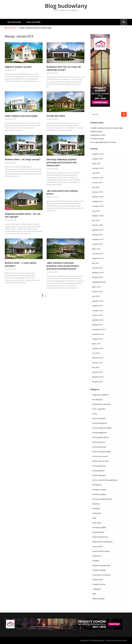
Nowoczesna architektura (102, 542)
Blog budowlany (66, 6)
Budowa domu (96, 131)
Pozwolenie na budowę (101, 575)
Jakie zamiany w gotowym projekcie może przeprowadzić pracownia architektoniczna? (63, 266)
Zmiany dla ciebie (56, 116)
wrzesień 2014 (98, 334)
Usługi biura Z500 (98, 135)
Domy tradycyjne (99, 475)
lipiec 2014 (96, 344)
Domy (95, 414)
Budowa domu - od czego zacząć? (23, 159)
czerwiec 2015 (98, 311)
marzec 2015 (97, 315)
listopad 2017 (98, 235)
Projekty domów (97, 139)
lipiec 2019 (96, 164)
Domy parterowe (99, 466)
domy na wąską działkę (101, 452)
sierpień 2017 (98, 244)
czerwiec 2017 (98, 254)
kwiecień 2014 (98, 358)
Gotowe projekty (99, 494)
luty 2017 (96, 263)
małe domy (97, 523)
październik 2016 (99, 282)
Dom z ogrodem (99, 409)
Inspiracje (96, 504)
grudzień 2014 (98, 320)
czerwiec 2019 (98, 168)
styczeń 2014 (98, 372)
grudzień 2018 (98, 197)
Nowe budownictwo (100, 537)
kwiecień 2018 (98, 216)
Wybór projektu (98, 599)
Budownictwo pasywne (101, 404)
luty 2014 (96, 367)
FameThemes (122, 640)
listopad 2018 (98, 201)
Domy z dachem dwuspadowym (105, 480)
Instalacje (96, 508)
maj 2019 (96, 173)
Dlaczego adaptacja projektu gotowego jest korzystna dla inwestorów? (62, 162)
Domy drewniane (99, 418)
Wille (94, 594)
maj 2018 (96, 211)
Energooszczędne (99, 490)
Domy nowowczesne (101, 461)
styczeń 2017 (98, 268)
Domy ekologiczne (100, 423)
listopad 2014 (98, 325)
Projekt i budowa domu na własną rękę (35, 28)
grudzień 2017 (98, 230)
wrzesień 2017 (98, 239)
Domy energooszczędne (102, 428)
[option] (73, 28)
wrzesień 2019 (98, 154)
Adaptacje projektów (100, 395)
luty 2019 (96, 187)
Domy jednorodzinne (101, 437)
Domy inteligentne (100, 433)
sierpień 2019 (98, 159)
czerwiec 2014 (98, 348)
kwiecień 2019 (98, 178)
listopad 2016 (98, 277)
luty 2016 (96, 296)
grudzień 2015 (98, 301)
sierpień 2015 (98, 306)
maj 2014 (96, 353)
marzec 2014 (97, 363)
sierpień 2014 (98, 339)
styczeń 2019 (98, 192)
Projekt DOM (98, 580)
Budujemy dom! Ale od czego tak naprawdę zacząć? (64, 68)
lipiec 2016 (96, 287)
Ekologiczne (97, 485)
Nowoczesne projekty (101, 551)
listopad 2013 (98, 382)
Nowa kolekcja (98, 532)
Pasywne (96, 561)
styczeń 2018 (98, 225)
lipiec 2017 (96, 249)
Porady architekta (99, 570)
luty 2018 (96, 220)
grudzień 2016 (98, 273)
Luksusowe (97, 513)
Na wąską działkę (99, 527)
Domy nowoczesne (100, 456)
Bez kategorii (14, 22)
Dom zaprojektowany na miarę (103, 142)
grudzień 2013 (98, 377)
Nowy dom (97, 556)
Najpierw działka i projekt (18, 67)
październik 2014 (99, 329)
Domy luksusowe (99, 447)
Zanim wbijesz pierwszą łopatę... (22, 116)
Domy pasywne (33, 22)
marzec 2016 (97, 292)
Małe (94, 518)
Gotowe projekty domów (102, 499)
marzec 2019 (97, 183)
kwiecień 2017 (98, 258)
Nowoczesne (97, 546)
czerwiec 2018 (98, 206)
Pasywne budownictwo (101, 565)
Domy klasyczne (99, 442)
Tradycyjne (97, 589)
